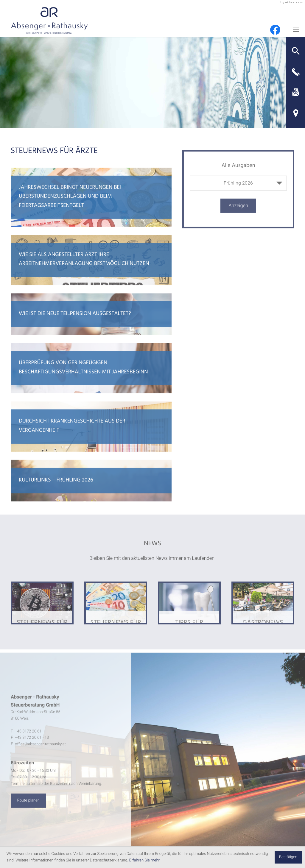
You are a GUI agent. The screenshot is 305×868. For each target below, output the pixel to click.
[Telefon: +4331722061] (28, 738)
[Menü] (296, 29)
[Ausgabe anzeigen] (238, 212)
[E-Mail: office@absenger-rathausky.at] (296, 93)
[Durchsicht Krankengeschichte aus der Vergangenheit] (91, 433)
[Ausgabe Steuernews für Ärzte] (116, 610)
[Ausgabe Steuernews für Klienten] (42, 610)
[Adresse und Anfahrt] (296, 113)
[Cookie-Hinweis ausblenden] (288, 857)
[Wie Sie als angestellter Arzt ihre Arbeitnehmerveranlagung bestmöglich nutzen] (91, 267)
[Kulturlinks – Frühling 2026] (91, 487)
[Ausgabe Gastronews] (263, 610)
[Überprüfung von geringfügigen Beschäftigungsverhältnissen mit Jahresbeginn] (91, 375)
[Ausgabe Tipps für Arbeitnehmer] (189, 610)
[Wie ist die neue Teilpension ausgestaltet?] (91, 321)
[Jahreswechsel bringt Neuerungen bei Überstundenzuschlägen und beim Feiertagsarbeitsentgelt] (91, 204)
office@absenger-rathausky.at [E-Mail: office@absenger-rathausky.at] (40, 751)
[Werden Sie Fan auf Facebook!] (275, 30)
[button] (296, 51)
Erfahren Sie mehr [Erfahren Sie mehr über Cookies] (144, 860)
